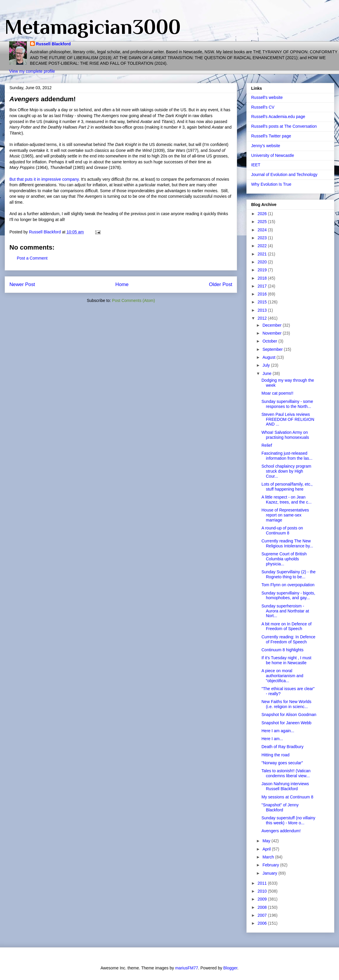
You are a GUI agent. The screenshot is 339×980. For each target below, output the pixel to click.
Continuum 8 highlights (282, 650)
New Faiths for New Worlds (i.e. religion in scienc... (286, 704)
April (267, 849)
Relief (267, 445)
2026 (263, 214)
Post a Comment (32, 258)
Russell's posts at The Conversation (284, 126)
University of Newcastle (273, 155)
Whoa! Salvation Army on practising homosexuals (285, 435)
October (270, 341)
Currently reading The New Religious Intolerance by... (287, 543)
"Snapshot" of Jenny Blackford (280, 807)
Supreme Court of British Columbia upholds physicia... (284, 559)
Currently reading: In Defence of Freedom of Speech (288, 639)
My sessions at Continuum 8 (287, 797)
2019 (263, 270)
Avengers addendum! (281, 831)
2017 (263, 286)
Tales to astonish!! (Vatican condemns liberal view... (286, 773)
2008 (263, 907)
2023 (263, 238)
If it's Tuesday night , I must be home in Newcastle (286, 660)
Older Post (221, 284)
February (271, 865)
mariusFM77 (187, 968)
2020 (263, 262)
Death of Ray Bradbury (282, 747)
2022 (263, 246)
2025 (263, 222)
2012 (263, 318)
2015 (263, 302)
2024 (263, 230)
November (272, 333)
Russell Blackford (53, 44)
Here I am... (272, 739)
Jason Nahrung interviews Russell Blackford (285, 786)
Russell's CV (263, 107)
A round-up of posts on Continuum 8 (282, 530)
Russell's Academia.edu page (278, 117)
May (267, 841)
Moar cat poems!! (277, 393)
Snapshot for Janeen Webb (286, 723)
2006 (263, 923)
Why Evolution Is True (271, 184)
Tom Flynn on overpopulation (288, 585)
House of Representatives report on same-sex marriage (285, 515)
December (272, 325)
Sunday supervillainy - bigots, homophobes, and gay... (288, 596)
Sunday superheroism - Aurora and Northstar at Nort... (285, 611)
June (267, 373)
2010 (263, 891)
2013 (263, 310)
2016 (263, 294)
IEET (256, 165)
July (267, 365)
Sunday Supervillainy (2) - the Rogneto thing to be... (289, 574)
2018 (263, 278)
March (269, 857)
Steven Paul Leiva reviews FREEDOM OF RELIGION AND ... (288, 419)
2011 (263, 883)
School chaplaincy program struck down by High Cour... (286, 471)
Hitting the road (275, 755)
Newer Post (22, 284)
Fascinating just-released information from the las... (287, 456)
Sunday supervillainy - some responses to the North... (287, 404)
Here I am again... (278, 731)
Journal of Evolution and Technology (284, 175)
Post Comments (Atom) (133, 300)
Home (122, 284)
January (270, 873)
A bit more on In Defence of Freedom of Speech (287, 626)
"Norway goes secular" (282, 763)
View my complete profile (32, 71)
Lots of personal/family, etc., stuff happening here (287, 487)
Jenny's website (266, 146)
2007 (263, 915)
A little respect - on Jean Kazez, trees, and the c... (287, 500)
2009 (263, 899)
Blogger (230, 968)
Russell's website (267, 97)
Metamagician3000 (93, 27)
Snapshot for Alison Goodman (289, 715)
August (269, 357)
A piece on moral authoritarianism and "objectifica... (282, 676)
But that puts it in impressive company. (45, 179)
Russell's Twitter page (271, 136)
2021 (263, 254)
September (273, 349)
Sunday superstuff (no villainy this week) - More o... (288, 820)
